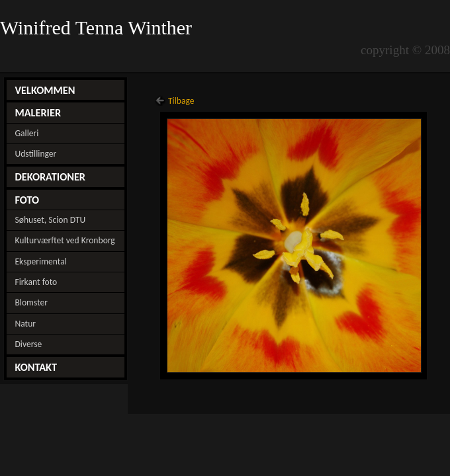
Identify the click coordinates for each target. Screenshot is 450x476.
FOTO (27, 200)
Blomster (31, 302)
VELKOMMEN (45, 90)
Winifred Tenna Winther (99, 28)
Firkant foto (36, 282)
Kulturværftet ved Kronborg (65, 240)
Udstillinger (35, 154)
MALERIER (38, 112)
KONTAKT (36, 367)
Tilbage (181, 101)
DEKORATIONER (50, 177)
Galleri (26, 133)
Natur (25, 324)
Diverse (28, 344)
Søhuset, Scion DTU (50, 220)
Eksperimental (40, 261)
